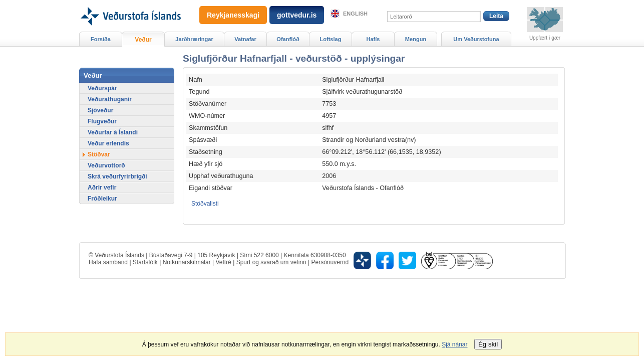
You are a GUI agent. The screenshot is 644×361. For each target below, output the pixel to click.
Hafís (373, 39)
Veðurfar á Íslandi (113, 132)
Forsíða (101, 39)
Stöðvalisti (205, 204)
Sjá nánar (454, 344)
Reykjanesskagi (233, 15)
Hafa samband (108, 262)
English (355, 14)
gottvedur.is (297, 15)
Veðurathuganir (110, 99)
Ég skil (488, 344)
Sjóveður (100, 110)
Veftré (223, 262)
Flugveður (102, 121)
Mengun (416, 39)
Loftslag (331, 39)
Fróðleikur (102, 199)
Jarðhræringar (194, 39)
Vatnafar (245, 39)
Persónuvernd (330, 262)
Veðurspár (102, 88)
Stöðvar (99, 154)
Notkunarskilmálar (187, 262)
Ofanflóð (288, 39)
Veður (143, 40)
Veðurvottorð (106, 165)
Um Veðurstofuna (476, 39)
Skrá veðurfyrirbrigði (117, 176)
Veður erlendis (108, 143)
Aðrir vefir (102, 188)
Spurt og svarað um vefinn (271, 262)
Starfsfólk (145, 262)
